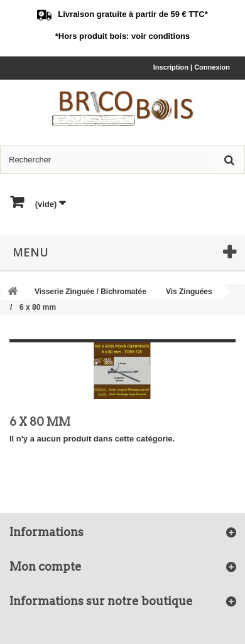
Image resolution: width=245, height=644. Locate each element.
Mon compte (46, 567)
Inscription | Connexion (192, 67)
